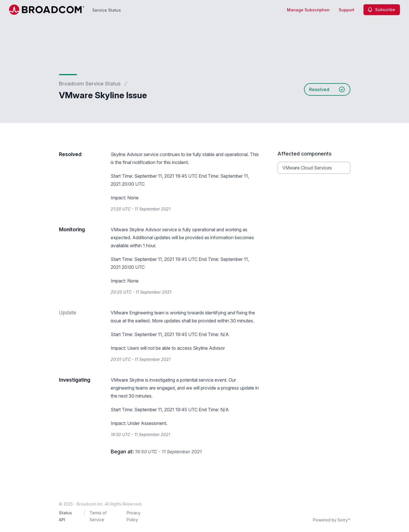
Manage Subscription (308, 10)
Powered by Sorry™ (332, 520)
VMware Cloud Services (307, 168)
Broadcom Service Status (90, 84)
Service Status (107, 10)
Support (347, 10)
